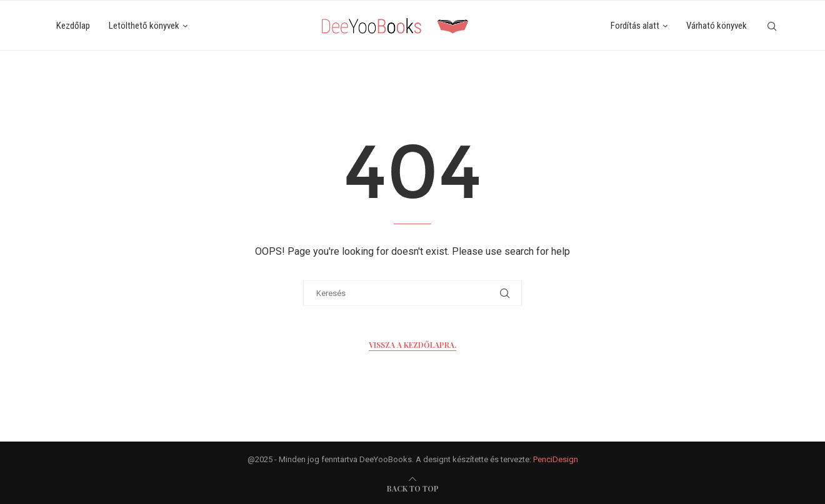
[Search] (772, 26)
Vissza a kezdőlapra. (412, 345)
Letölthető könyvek (144, 26)
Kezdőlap (73, 26)
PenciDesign (556, 459)
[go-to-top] (413, 488)
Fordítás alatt (635, 26)
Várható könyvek (717, 26)
